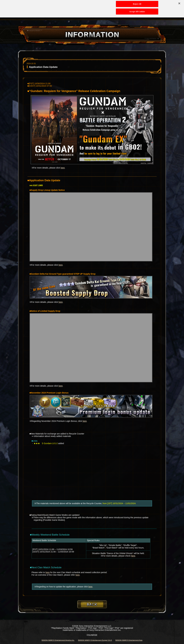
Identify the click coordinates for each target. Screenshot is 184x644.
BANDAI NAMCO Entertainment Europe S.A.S (95, 640)
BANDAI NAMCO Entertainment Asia (129, 640)
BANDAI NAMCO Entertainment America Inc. (58, 640)
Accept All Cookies (137, 9)
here (63, 168)
